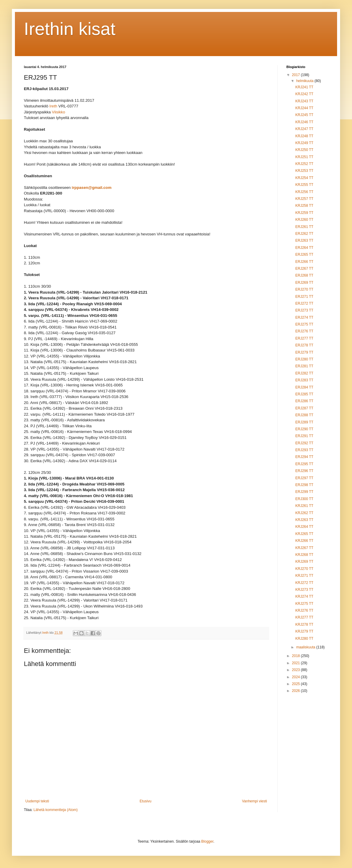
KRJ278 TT (304, 625)
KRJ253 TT (304, 171)
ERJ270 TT (304, 289)
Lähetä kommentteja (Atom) (55, 810)
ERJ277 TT (304, 338)
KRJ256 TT (304, 192)
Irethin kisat (70, 29)
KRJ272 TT (304, 583)
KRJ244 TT (304, 108)
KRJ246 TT (304, 122)
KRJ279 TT (304, 631)
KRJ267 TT (304, 548)
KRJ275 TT (304, 604)
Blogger (207, 841)
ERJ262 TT (304, 234)
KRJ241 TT (304, 87)
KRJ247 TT (304, 129)
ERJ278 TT (304, 345)
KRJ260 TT (304, 220)
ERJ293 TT (304, 450)
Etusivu (145, 801)
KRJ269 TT (304, 562)
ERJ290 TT (304, 429)
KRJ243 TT (304, 101)
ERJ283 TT (304, 380)
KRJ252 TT (304, 164)
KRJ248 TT (304, 136)
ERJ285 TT (304, 394)
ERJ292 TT (304, 443)
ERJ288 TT (304, 415)
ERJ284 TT (304, 387)
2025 (297, 684)
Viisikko (58, 112)
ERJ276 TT (304, 331)
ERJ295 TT (304, 464)
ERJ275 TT (304, 324)
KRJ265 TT (304, 534)
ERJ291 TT (304, 436)
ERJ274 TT (304, 317)
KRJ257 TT (304, 199)
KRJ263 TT (304, 520)
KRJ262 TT (304, 513)
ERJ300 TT (304, 499)
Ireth (53, 106)
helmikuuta (305, 81)
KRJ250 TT (304, 150)
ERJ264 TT (304, 248)
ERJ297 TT (304, 478)
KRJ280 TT (304, 639)
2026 (297, 691)
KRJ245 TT (304, 115)
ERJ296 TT (304, 471)
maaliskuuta (306, 647)
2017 (297, 75)
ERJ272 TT (304, 303)
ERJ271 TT (304, 297)
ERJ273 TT (304, 310)
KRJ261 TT (304, 506)
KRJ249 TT (304, 143)
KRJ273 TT (304, 590)
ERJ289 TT (304, 422)
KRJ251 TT (304, 157)
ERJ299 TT (304, 492)
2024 (297, 677)
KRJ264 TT (304, 527)
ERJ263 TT (304, 240)
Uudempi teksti (37, 801)
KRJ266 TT (304, 541)
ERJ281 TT (304, 366)
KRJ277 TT (304, 617)
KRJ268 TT (304, 555)
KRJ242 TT (304, 94)
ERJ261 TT (304, 227)
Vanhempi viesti (254, 801)
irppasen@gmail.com (92, 188)
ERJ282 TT (304, 373)
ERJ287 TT (304, 408)
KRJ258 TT (304, 206)
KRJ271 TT (304, 576)
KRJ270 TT (304, 569)
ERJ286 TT (304, 401)
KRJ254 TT (304, 178)
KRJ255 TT (304, 185)
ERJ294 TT (304, 457)
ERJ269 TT (304, 283)
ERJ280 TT (304, 359)
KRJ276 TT (304, 610)
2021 (297, 663)
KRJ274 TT (304, 596)
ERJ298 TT (304, 485)
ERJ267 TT (304, 269)
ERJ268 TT (304, 275)
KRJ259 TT (304, 213)
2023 (297, 670)
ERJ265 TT (304, 255)
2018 (297, 656)
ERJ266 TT (304, 262)
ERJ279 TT (304, 352)
